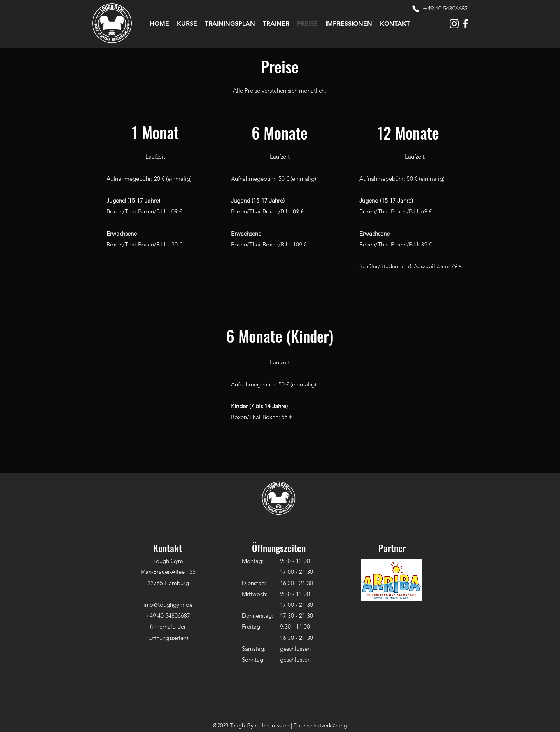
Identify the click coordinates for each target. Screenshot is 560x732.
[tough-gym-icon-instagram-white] (454, 24)
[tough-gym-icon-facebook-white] (465, 24)
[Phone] (416, 9)
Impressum (276, 725)
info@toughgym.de (168, 605)
